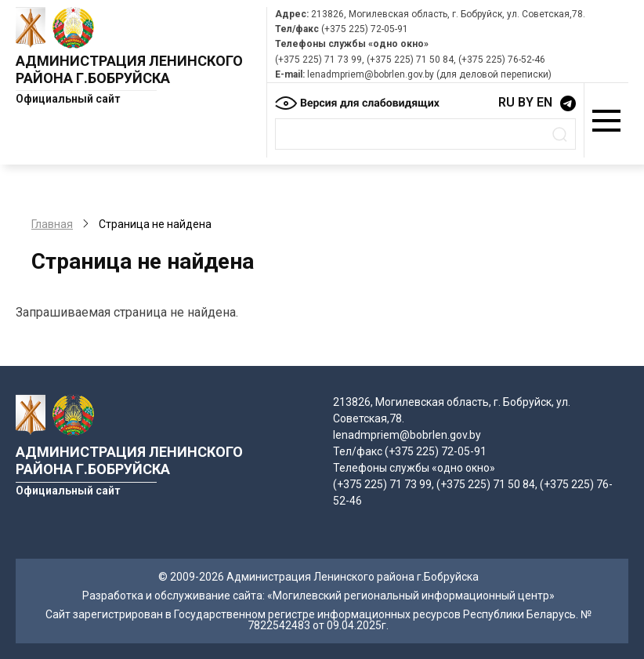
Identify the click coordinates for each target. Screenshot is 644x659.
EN (545, 102)
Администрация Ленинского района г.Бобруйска (129, 69)
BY (526, 102)
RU (507, 102)
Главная (52, 224)
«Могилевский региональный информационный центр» (411, 596)
